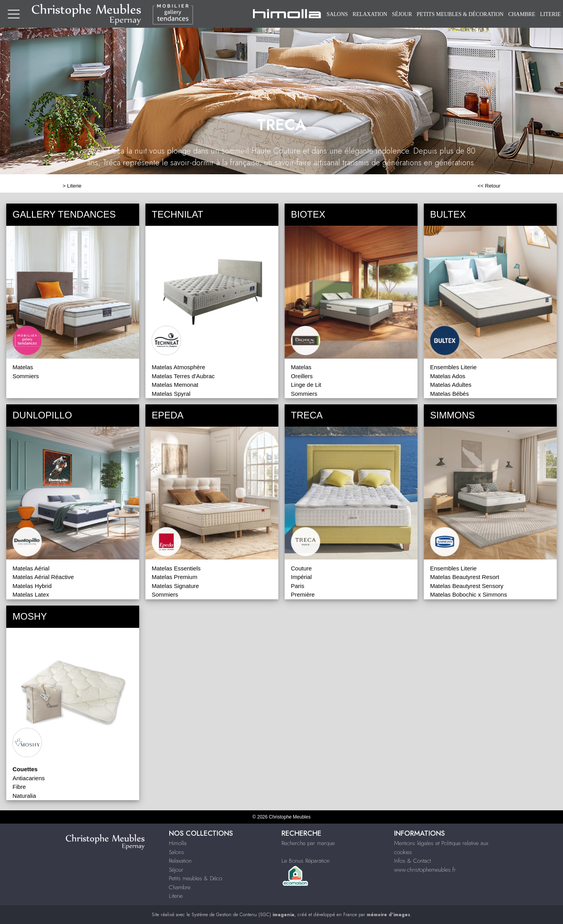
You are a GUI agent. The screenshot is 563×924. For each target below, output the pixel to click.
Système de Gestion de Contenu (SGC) (243, 915)
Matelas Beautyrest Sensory (467, 586)
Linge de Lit (306, 385)
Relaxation (370, 14)
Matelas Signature (175, 586)
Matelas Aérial (31, 568)
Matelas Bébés (449, 394)
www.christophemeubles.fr (425, 870)
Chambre (522, 14)
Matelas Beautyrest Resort (465, 577)
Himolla (178, 843)
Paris (298, 586)
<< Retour (489, 186)
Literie (550, 14)
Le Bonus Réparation (306, 861)
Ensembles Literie (453, 367)
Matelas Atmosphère (178, 367)
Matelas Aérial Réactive (43, 577)
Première (303, 594)
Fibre (19, 787)
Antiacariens (29, 778)
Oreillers (302, 376)
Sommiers (26, 376)
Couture (301, 568)
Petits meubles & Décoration (460, 14)
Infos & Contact (412, 861)
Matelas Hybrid (32, 586)
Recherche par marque (308, 843)
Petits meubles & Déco (195, 878)
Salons (337, 14)
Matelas (23, 367)
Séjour (402, 14)
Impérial (301, 577)
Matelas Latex (31, 594)
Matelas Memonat (175, 385)
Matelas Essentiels (176, 568)
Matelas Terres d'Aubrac (183, 376)
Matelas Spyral (171, 394)
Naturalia (24, 796)
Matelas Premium (175, 577)
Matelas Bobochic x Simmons (469, 594)
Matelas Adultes (451, 385)
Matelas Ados (448, 376)
